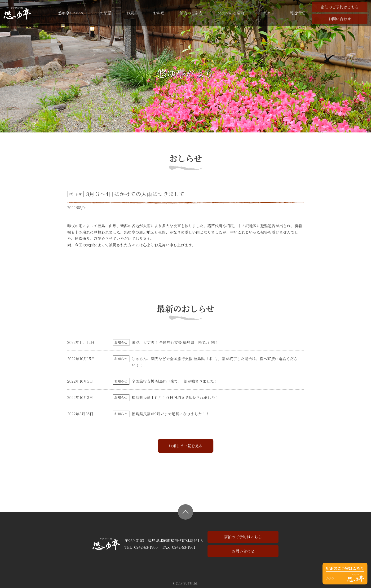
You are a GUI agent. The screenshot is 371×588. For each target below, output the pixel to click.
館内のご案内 (191, 13)
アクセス (267, 13)
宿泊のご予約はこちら (340, 7)
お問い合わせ (340, 19)
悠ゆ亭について (71, 13)
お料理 (159, 13)
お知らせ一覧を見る (185, 446)
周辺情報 (297, 13)
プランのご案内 (231, 13)
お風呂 (132, 13)
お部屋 (106, 13)
